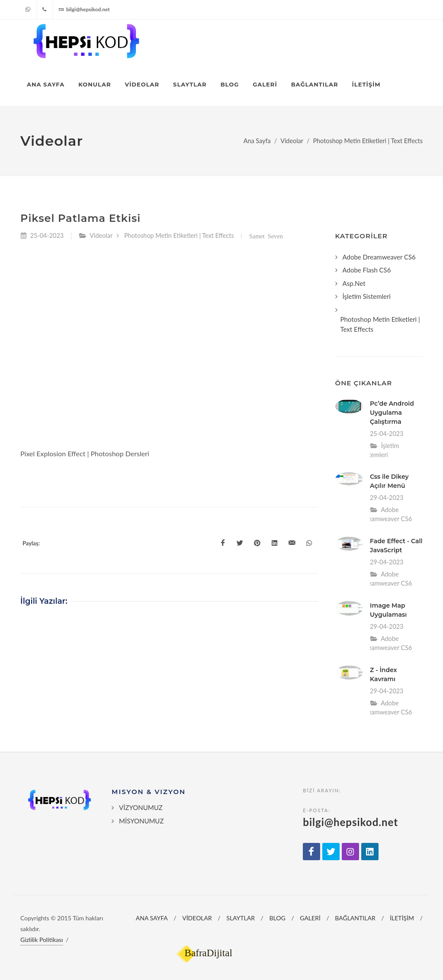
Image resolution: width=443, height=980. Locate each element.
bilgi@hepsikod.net (84, 10)
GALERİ (310, 918)
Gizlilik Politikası (42, 940)
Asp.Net (354, 283)
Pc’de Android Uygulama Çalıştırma (392, 413)
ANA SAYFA (152, 918)
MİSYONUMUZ (141, 821)
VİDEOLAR (197, 918)
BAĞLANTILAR (355, 918)
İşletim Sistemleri (367, 296)
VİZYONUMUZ (141, 807)
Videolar (292, 141)
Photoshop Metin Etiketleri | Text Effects (368, 141)
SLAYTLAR (241, 918)
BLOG (278, 918)
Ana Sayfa (257, 141)
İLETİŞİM (402, 918)
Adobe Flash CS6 (367, 270)
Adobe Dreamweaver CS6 (379, 257)
